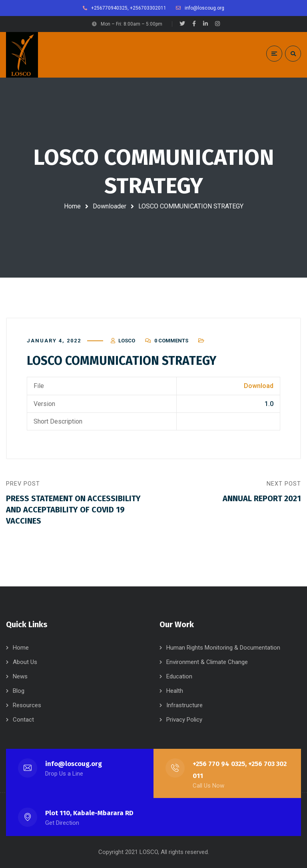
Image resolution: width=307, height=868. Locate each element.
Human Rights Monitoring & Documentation (223, 648)
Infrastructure (184, 705)
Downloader (110, 206)
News (20, 676)
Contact (23, 720)
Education (179, 676)
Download (259, 386)
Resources (27, 705)
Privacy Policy (184, 720)
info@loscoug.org (74, 764)
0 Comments (171, 341)
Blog (19, 691)
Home (72, 206)
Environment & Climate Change (207, 662)
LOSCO (127, 341)
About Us (25, 662)
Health (175, 691)
